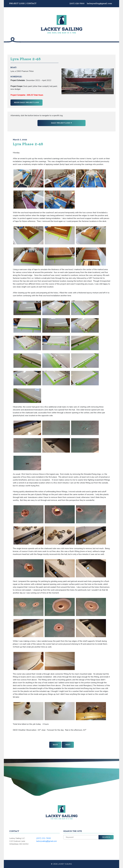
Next (68, 745)
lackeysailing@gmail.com (99, 4)
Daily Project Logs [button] (61, 123)
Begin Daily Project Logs (26, 102)
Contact (31, 4)
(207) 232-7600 (77, 4)
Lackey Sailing (65, 864)
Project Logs (17, 4)
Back (55, 745)
